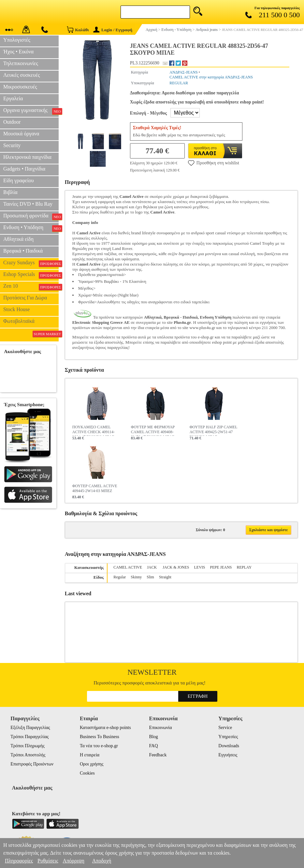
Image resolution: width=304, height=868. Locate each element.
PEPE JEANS (221, 567)
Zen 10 (31, 287)
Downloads (229, 746)
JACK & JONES (176, 567)
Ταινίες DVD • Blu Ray (28, 204)
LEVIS (200, 567)
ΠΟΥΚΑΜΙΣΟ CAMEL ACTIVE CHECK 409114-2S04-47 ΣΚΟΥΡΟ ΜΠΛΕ (94, 430)
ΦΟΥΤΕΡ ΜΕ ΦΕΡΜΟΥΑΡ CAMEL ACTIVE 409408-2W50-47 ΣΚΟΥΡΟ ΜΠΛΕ (153, 430)
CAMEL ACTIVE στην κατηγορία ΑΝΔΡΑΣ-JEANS (211, 77)
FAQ (154, 746)
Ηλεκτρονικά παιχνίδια (27, 157)
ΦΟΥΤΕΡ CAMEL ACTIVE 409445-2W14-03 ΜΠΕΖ (95, 488)
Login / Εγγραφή (113, 30)
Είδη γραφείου (19, 180)
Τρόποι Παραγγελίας (29, 737)
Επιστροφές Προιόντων (32, 764)
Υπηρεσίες (228, 737)
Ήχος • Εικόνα (18, 52)
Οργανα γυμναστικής (31, 111)
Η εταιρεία (90, 755)
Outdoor (12, 122)
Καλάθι (78, 29)
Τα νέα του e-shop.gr (99, 746)
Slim (150, 577)
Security (12, 145)
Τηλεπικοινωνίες (21, 63)
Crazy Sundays (31, 263)
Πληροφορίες (19, 861)
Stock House (16, 309)
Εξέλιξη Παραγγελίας (30, 728)
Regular (120, 577)
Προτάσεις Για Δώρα (25, 298)
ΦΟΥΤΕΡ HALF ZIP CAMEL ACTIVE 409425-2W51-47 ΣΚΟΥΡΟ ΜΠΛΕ (213, 430)
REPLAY (244, 567)
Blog (154, 737)
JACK (152, 567)
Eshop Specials (31, 275)
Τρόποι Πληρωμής (28, 746)
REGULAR (179, 83)
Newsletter (152, 672)
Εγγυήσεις (228, 755)
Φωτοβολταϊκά (19, 321)
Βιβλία (10, 192)
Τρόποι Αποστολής (28, 755)
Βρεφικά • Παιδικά (23, 251)
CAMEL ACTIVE (128, 567)
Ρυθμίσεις (48, 861)
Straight (165, 577)
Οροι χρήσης (92, 764)
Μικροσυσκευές (20, 87)
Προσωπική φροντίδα (31, 216)
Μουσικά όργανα (21, 134)
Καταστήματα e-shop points (105, 728)
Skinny (136, 577)
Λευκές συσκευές (22, 75)
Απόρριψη (73, 861)
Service (225, 728)
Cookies (87, 773)
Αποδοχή (102, 861)
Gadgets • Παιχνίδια (24, 169)
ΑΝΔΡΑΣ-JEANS (183, 72)
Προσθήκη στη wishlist (214, 163)
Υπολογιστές (17, 40)
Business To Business (100, 737)
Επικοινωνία (161, 728)
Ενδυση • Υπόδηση (31, 228)
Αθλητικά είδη (18, 239)
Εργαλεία (13, 98)
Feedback (158, 755)
